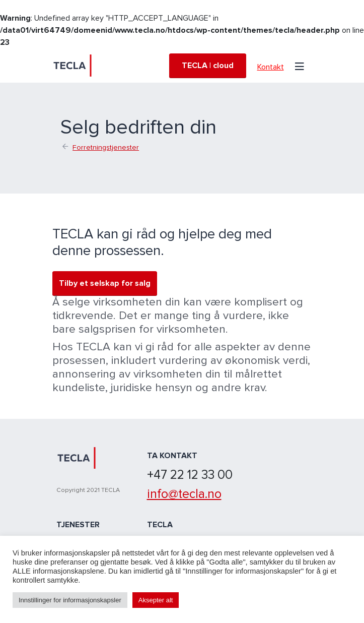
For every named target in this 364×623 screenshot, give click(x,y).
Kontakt (271, 67)
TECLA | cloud (208, 66)
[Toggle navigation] (300, 66)
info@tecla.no (184, 494)
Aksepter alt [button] (156, 600)
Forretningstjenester (106, 147)
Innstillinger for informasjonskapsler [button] (70, 600)
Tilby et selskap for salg (105, 283)
